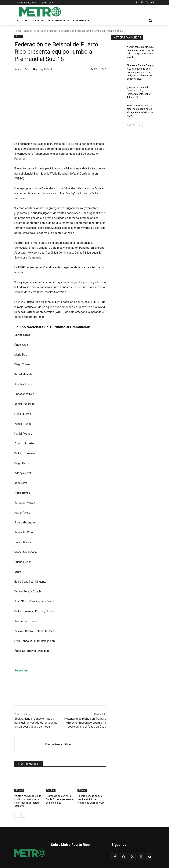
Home (18, 31)
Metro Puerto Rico (27, 69)
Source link (21, 671)
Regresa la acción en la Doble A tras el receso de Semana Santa (59, 799)
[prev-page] (17, 814)
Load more (133, 122)
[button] (150, 21)
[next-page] (23, 814)
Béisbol (28, 31)
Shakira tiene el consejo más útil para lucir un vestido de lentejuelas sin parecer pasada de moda (36, 723)
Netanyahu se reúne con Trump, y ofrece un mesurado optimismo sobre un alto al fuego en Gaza (85, 723)
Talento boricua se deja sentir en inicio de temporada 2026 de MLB (90, 799)
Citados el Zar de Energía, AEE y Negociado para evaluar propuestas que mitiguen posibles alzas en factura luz (140, 71)
